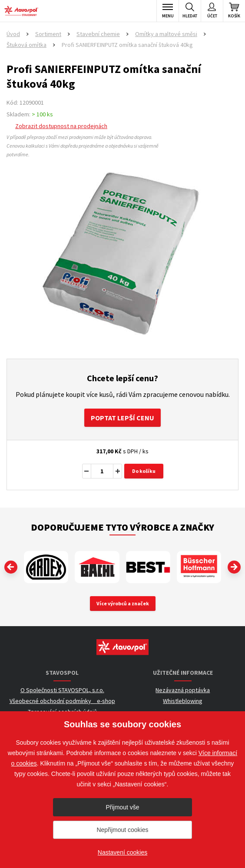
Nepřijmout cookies (122, 830)
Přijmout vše (122, 807)
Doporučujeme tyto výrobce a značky (122, 527)
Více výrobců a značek (123, 603)
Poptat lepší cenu (122, 418)
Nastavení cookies (122, 852)
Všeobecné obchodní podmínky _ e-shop (62, 701)
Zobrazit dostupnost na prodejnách (61, 126)
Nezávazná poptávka (183, 690)
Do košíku (144, 471)
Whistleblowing (183, 701)
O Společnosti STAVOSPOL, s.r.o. (62, 690)
